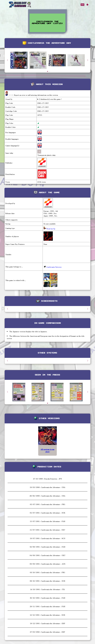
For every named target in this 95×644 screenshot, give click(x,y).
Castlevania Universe (53, 267)
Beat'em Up (51, 229)
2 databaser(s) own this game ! (50, 99)
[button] (88, 60)
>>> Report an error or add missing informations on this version (33, 95)
